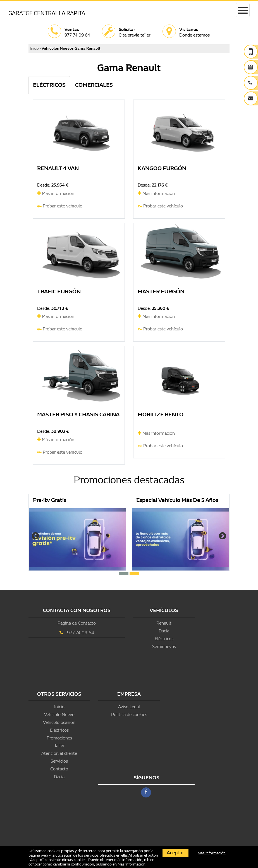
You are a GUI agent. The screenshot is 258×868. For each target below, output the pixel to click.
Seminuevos (164, 646)
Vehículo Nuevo (59, 715)
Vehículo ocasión (59, 722)
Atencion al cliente (59, 753)
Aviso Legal (129, 707)
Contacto (59, 769)
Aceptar (175, 853)
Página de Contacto (77, 623)
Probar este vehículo (63, 206)
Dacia (164, 631)
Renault (164, 623)
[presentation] (35, 536)
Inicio (34, 48)
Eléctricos (164, 639)
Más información (56, 193)
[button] (124, 574)
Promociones (59, 738)
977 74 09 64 (81, 633)
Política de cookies (129, 715)
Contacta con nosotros (77, 610)
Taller (59, 745)
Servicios (59, 761)
